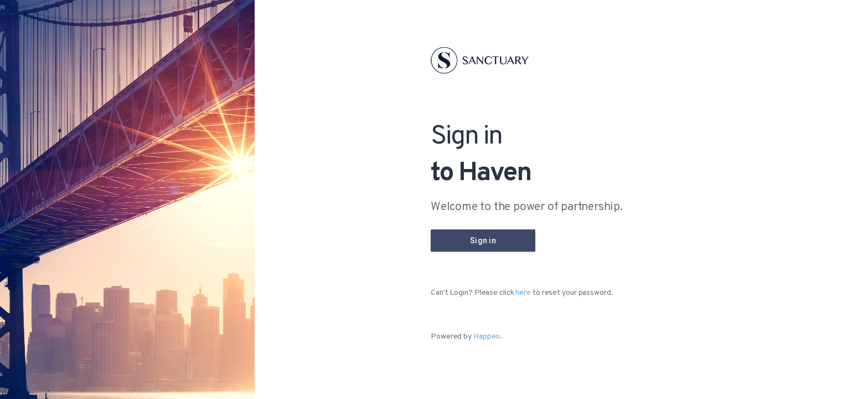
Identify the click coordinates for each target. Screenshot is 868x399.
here (523, 293)
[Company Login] (483, 241)
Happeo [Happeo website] (487, 337)
